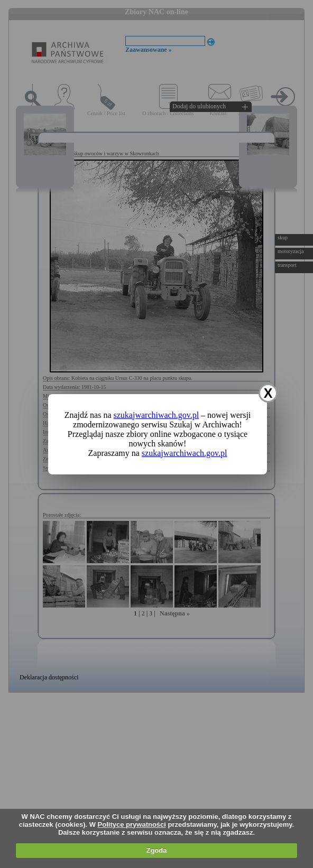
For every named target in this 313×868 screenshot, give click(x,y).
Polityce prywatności (132, 824)
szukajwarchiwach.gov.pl (156, 415)
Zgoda (156, 850)
